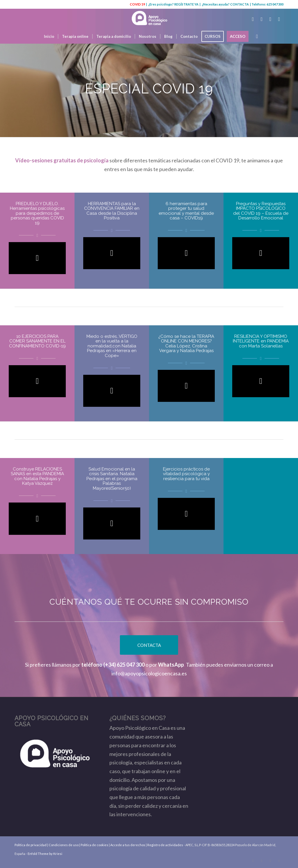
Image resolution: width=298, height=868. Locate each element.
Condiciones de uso (64, 845)
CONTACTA (240, 4)
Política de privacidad (31, 845)
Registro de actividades (165, 845)
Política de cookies (94, 845)
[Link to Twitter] (253, 19)
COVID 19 (137, 4)
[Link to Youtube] (270, 19)
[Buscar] (255, 36)
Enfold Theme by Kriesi (45, 854)
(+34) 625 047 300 (124, 665)
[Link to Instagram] (279, 19)
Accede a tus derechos (128, 845)
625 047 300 (275, 4)
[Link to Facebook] (262, 19)
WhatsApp (171, 665)
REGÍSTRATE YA (186, 4)
